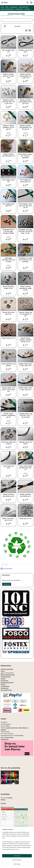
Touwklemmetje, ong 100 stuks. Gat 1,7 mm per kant (25, 415)
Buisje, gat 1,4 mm (26, 518)
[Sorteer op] (17, 26)
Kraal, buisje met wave (8, 467)
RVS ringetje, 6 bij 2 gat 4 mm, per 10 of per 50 (26, 206)
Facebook (10, 798)
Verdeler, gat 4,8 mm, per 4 (25, 51)
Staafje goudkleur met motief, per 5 (26, 495)
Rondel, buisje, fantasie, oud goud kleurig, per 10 (25, 340)
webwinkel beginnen (26, 862)
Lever (2, 673)
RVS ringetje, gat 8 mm (9, 181)
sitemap (17, 862)
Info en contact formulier (7, 737)
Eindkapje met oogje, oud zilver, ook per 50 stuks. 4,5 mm (25, 231)
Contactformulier (5, 686)
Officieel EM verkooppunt (7, 807)
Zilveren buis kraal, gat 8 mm (9, 313)
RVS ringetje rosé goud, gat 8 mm (26, 181)
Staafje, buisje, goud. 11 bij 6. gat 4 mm (26, 365)
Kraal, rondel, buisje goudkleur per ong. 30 (26, 468)
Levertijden (27, 9)
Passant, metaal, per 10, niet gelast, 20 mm (26, 314)
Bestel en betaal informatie (8, 675)
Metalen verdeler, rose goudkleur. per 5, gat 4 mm (26, 76)
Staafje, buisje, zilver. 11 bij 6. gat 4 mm (25, 389)
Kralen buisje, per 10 (8, 338)
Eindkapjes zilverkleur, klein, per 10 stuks (8, 260)
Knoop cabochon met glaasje (8, 365)
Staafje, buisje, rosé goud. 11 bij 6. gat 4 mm (8, 390)
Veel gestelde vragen (6, 690)
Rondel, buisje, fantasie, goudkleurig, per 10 (9, 415)
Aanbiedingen (14, 7)
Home (2, 7)
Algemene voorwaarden (7, 669)
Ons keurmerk (4, 681)
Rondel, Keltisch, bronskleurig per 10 (8, 155)
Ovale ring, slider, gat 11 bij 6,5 (9, 443)
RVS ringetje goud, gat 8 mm (9, 205)
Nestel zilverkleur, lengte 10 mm (8, 287)
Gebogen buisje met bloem (26, 443)
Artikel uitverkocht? (24, 7)
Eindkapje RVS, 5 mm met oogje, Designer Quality (8, 231)
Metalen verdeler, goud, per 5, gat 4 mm (8, 76)
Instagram (3, 803)
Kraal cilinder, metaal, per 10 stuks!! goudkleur (26, 156)
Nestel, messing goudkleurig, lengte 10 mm (26, 288)
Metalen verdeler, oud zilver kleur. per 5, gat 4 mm (8, 102)
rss (20, 862)
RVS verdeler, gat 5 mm (9, 51)
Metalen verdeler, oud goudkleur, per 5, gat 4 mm (25, 102)
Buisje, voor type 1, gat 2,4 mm (9, 519)
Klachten (3, 684)
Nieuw (7, 7)
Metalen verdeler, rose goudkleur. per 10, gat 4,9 (26, 127)
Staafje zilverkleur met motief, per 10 (8, 495)
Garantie (3, 679)
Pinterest (3, 800)
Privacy (3, 671)
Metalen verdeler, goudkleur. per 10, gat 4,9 (9, 127)
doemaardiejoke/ (7, 569)
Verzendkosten (19, 9)
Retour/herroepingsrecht (7, 682)
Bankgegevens (5, 739)
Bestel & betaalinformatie (7, 9)
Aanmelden (7, 584)
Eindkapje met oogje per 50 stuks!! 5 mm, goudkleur (26, 260)
